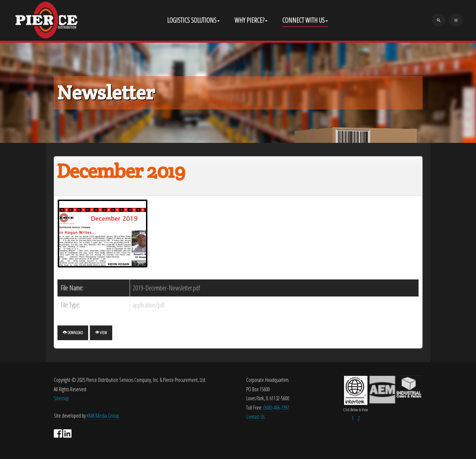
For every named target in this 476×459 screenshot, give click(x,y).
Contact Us (255, 417)
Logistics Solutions (193, 20)
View (101, 333)
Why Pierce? (251, 20)
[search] (439, 20)
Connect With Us (305, 20)
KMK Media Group (103, 416)
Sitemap (61, 398)
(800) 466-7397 (276, 408)
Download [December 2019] (73, 333)
